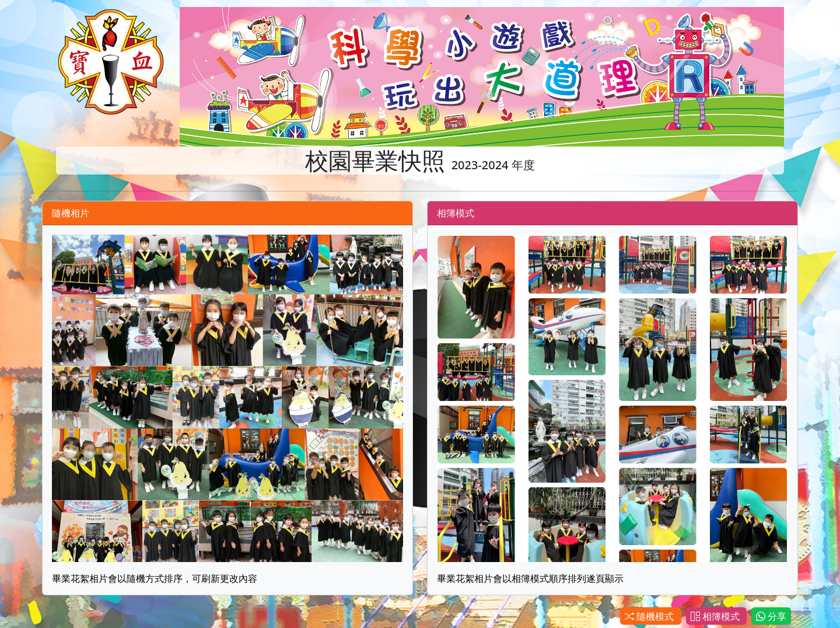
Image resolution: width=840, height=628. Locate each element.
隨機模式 (650, 616)
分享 (771, 616)
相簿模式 (716, 616)
